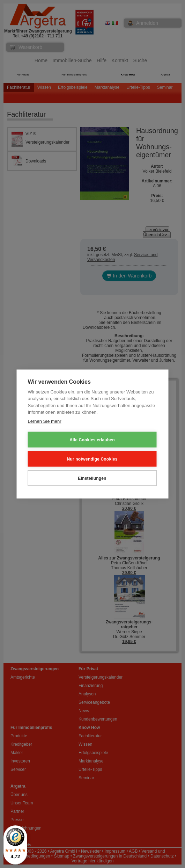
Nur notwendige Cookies (92, 459)
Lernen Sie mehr (45, 421)
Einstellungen (92, 478)
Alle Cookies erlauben (92, 440)
